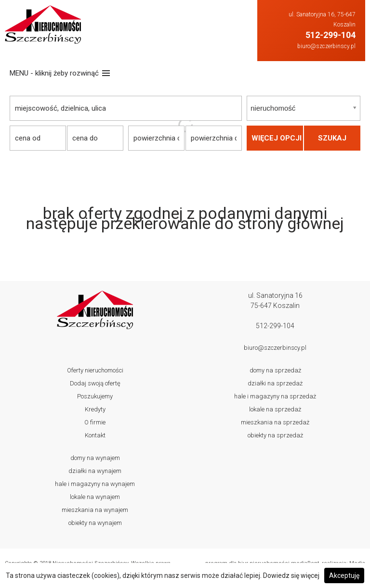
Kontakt (95, 435)
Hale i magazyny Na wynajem (95, 484)
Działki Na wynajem (95, 471)
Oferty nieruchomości (95, 370)
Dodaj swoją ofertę (95, 383)
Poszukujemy (95, 396)
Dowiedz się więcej (291, 575)
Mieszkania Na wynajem (95, 510)
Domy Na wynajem (95, 458)
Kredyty (95, 409)
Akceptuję (344, 575)
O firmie (95, 422)
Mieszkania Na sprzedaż (275, 422)
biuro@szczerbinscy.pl (326, 46)
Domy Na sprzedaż (275, 370)
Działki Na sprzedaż (275, 383)
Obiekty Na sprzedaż (275, 435)
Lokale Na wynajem (95, 497)
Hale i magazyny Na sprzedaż (275, 396)
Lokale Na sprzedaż (275, 409)
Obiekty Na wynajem (95, 523)
